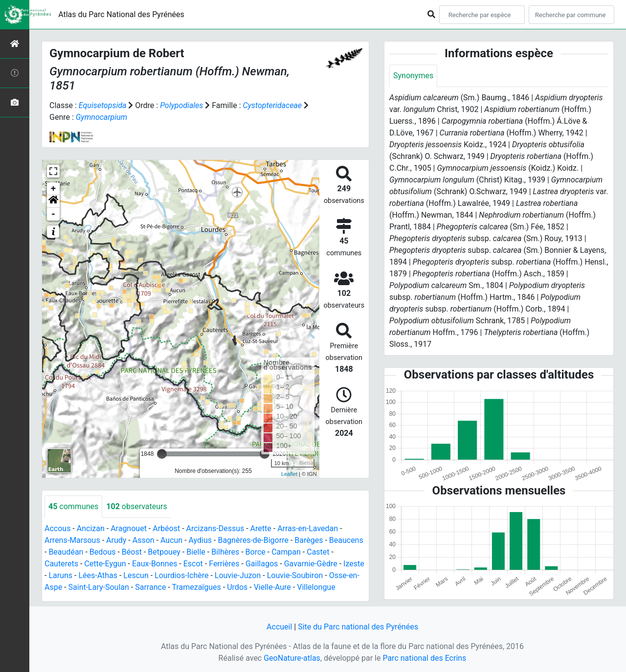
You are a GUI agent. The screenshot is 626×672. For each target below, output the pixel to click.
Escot (193, 564)
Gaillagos (262, 564)
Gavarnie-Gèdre (311, 564)
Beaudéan (66, 552)
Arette (261, 528)
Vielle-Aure (272, 587)
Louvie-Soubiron (295, 575)
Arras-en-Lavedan (308, 528)
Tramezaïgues (196, 587)
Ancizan (91, 528)
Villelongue (316, 587)
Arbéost (166, 528)
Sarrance (150, 587)
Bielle (196, 552)
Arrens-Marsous (72, 540)
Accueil (279, 627)
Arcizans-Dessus (215, 528)
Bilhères (225, 552)
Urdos (237, 587)
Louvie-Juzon (238, 575)
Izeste (354, 564)
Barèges (309, 540)
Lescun (136, 575)
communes (73, 506)
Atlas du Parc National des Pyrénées (121, 14)
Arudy (116, 540)
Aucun (171, 540)
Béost (132, 552)
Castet (318, 552)
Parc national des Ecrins (424, 658)
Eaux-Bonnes (155, 564)
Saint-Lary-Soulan (99, 587)
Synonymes (413, 76)
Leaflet (289, 474)
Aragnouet (129, 528)
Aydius (201, 540)
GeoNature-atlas (292, 658)
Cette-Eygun (105, 564)
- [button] (54, 214)
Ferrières (224, 564)
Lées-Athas (98, 575)
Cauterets (61, 564)
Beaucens (346, 540)
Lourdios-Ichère (181, 575)
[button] (53, 202)
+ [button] (54, 189)
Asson (144, 540)
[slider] (162, 454)
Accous (57, 528)
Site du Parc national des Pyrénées (358, 627)
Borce (256, 552)
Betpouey (164, 552)
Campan (286, 552)
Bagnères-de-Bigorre (253, 540)
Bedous (103, 552)
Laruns (60, 575)
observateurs (136, 506)
